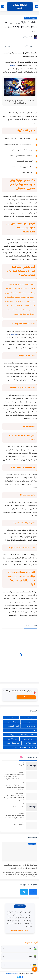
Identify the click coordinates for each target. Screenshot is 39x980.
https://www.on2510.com (19, 931)
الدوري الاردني (31, 722)
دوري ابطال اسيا (10, 735)
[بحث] (2, 7)
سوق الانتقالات (31, 743)
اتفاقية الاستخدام (19, 825)
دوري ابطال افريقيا (29, 739)
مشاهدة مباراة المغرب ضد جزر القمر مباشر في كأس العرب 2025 (14, 817)
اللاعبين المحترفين (30, 730)
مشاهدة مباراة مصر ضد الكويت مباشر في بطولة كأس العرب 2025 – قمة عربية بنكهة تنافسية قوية (13, 777)
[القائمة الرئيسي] (37, 7)
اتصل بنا (21, 765)
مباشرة (14, 335)
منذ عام (20, 763)
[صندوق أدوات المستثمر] (19, 965)
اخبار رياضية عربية (12, 718)
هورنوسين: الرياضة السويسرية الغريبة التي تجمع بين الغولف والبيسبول (15, 787)
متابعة (26, 697)
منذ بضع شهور (19, 793)
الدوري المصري (13, 726)
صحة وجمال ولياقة (13, 743)
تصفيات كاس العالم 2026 (27, 735)
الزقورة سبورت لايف (12, 973)
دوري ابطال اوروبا (12, 739)
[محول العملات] (19, 949)
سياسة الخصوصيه (18, 806)
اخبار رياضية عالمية (30, 18)
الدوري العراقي (31, 726)
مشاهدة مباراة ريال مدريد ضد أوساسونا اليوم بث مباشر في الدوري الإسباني (13, 798)
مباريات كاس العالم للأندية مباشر (25, 747)
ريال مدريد (12, 66)
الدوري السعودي (13, 722)
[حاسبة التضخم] (19, 956)
